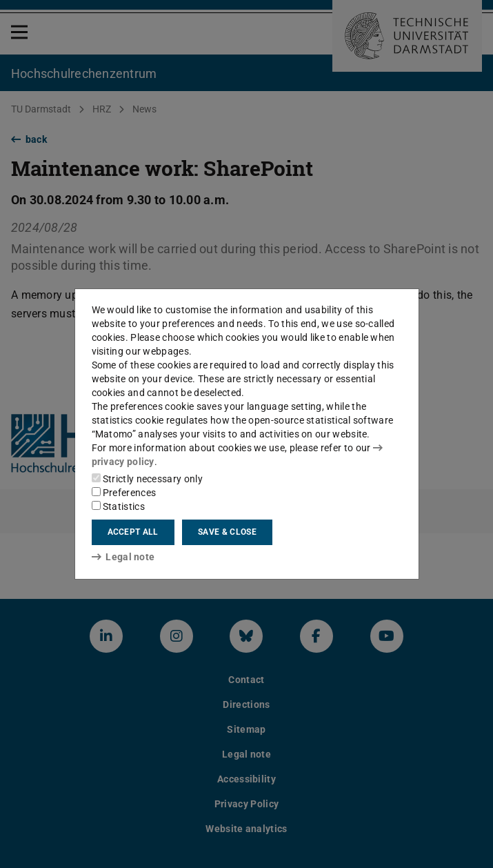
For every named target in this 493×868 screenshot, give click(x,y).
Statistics (118, 506)
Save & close (227, 532)
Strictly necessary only (147, 479)
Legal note (123, 557)
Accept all (133, 532)
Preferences (124, 493)
